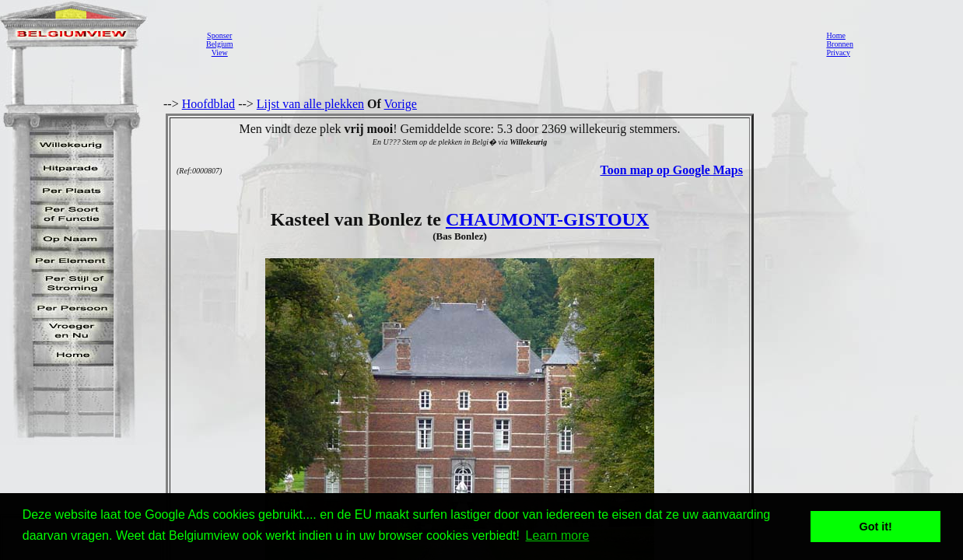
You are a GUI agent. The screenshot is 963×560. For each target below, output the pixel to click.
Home (835, 35)
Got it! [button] (876, 527)
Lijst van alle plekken (310, 104)
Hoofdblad (208, 104)
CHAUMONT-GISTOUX (547, 219)
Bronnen (839, 44)
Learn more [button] (558, 535)
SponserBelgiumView (219, 44)
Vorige (401, 104)
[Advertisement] (525, 44)
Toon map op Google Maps (672, 170)
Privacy (838, 52)
